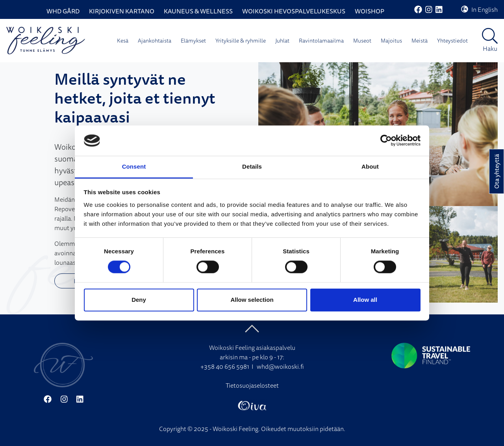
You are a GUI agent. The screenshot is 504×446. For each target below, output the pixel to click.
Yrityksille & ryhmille (241, 41)
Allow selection (252, 300)
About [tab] (370, 166)
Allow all (365, 300)
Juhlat (282, 41)
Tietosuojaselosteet (252, 385)
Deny (139, 300)
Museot (362, 41)
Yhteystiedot (452, 41)
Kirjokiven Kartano (122, 11)
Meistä (420, 41)
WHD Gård (63, 11)
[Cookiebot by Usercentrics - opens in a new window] (386, 141)
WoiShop (370, 11)
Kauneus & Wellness (198, 11)
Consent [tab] (134, 166)
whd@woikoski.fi (280, 366)
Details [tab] (252, 166)
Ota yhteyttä (497, 171)
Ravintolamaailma (321, 41)
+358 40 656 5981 (225, 366)
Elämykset (193, 41)
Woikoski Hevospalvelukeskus (294, 11)
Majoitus (391, 41)
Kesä (123, 41)
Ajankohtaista (155, 41)
